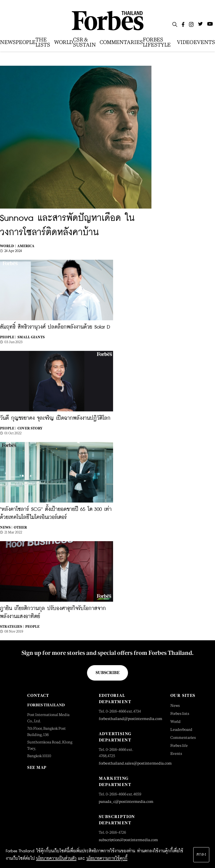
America (26, 246)
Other (20, 527)
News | (6, 527)
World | (8, 246)
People (32, 627)
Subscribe (107, 673)
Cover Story (30, 428)
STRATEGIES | (12, 627)
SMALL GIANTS (31, 337)
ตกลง (201, 855)
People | (8, 337)
